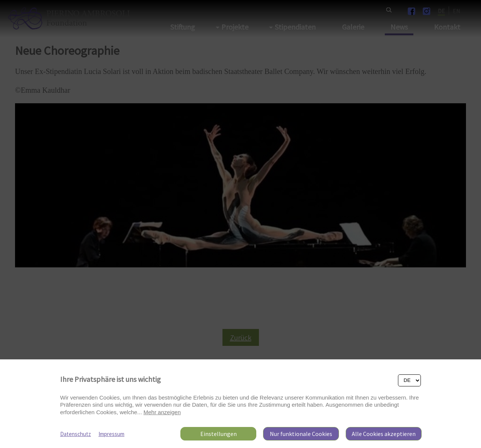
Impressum (111, 434)
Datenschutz (76, 434)
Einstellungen (219, 434)
